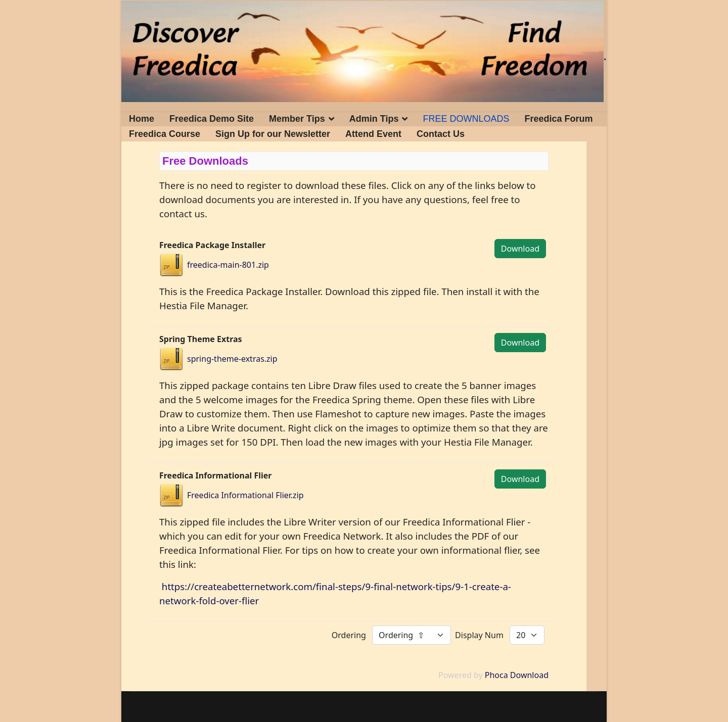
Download (520, 249)
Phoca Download (517, 675)
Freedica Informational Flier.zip (245, 495)
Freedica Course (165, 134)
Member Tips (297, 119)
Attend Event (373, 134)
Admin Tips (374, 119)
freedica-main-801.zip (228, 265)
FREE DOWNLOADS (466, 119)
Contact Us (441, 134)
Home (142, 119)
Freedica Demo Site (212, 119)
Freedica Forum (559, 119)
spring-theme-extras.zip (232, 359)
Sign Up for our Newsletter (273, 134)
